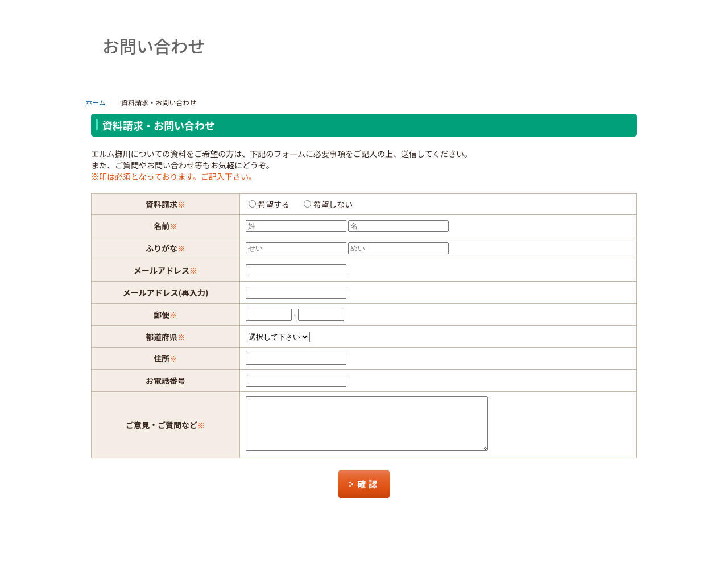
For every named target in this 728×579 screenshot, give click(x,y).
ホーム (96, 102)
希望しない (333, 204)
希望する (274, 204)
